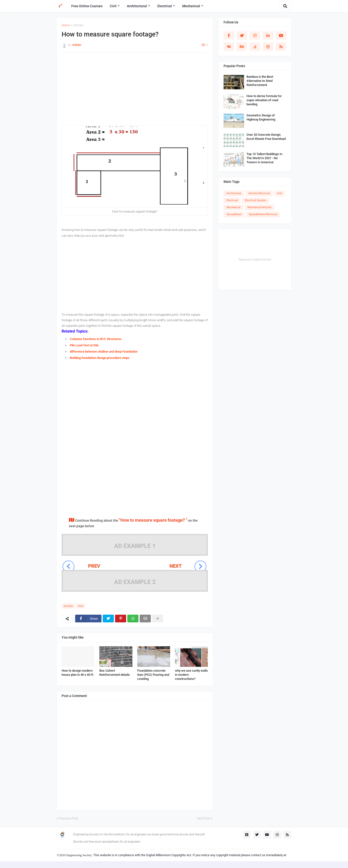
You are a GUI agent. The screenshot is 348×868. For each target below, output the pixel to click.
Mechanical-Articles (260, 207)
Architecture (234, 193)
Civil (81, 606)
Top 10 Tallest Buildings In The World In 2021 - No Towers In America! (264, 158)
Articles (78, 25)
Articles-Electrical (259, 193)
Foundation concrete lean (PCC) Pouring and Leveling (153, 675)
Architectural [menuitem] (137, 6)
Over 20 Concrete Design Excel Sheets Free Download (266, 137)
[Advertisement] (135, 91)
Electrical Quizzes (256, 200)
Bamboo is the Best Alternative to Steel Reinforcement (260, 81)
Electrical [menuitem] (165, 6)
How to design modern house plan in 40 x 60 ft (77, 673)
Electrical (232, 200)
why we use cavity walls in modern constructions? (191, 675)
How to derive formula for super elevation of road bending (264, 100)
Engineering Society (79, 855)
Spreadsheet (234, 214)
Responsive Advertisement (255, 260)
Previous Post (69, 818)
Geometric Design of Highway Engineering (261, 117)
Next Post (204, 818)
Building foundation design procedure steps (100, 358)
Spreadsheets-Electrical (263, 214)
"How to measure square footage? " (153, 520)
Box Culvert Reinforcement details (115, 673)
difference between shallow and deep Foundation (104, 352)
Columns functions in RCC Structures (96, 339)
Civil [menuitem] (113, 6)
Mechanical (233, 207)
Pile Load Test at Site (84, 345)
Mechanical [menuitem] (191, 6)
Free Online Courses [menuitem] (87, 6)
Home (66, 25)
